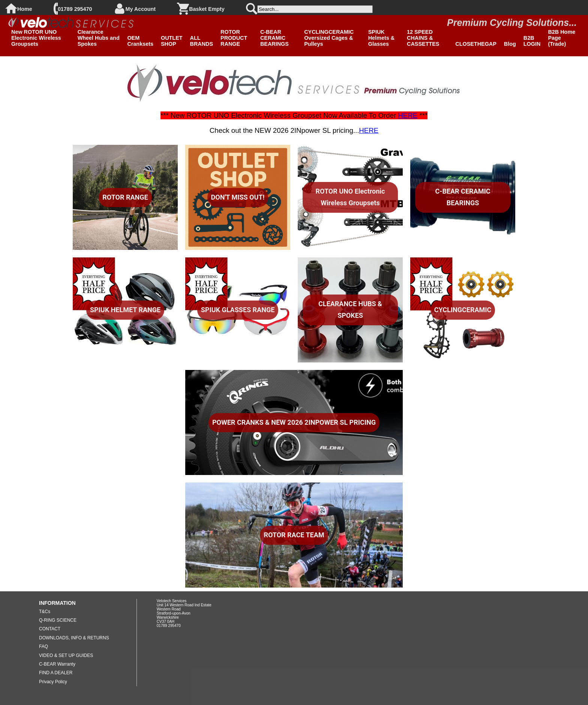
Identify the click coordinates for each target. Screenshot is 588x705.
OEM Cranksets (140, 41)
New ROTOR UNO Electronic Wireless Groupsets (36, 38)
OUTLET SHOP (172, 41)
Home (25, 9)
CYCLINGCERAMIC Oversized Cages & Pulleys (329, 38)
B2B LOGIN (532, 41)
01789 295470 (75, 9)
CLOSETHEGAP (476, 44)
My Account (141, 9)
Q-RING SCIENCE (58, 620)
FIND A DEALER (56, 673)
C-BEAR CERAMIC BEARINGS (274, 38)
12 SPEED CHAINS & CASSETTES (423, 38)
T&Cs (45, 612)
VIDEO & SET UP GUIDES (66, 655)
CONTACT (50, 629)
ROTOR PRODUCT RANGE (234, 38)
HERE (408, 115)
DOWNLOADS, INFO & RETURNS (74, 638)
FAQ (43, 646)
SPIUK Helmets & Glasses (381, 38)
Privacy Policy (53, 682)
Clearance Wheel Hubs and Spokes (99, 38)
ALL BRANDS (202, 41)
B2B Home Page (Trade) (562, 38)
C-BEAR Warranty (57, 664)
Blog (510, 44)
